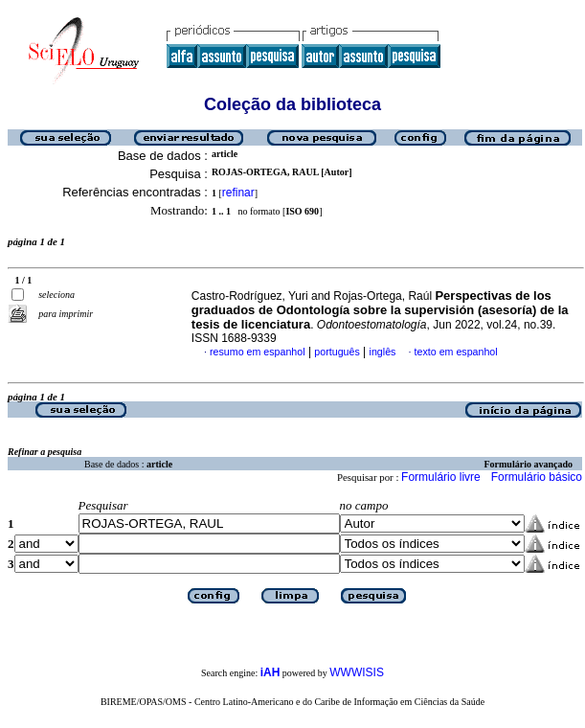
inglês (383, 352)
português (337, 352)
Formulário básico (537, 477)
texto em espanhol (456, 352)
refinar (238, 193)
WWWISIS (357, 672)
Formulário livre (441, 477)
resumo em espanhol (258, 352)
